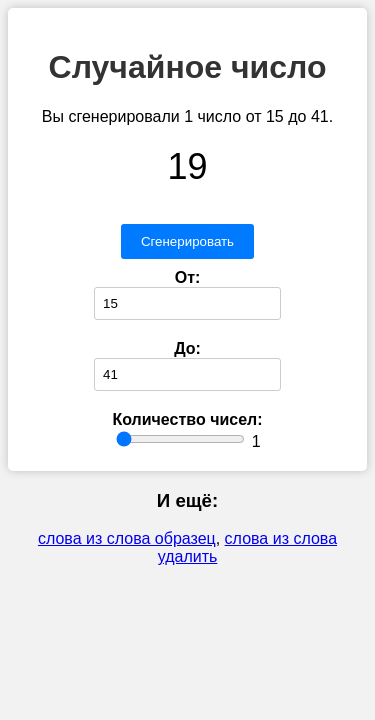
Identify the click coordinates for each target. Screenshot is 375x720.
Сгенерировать (187, 241)
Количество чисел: (187, 419)
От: (188, 277)
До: (187, 348)
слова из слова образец (127, 538)
